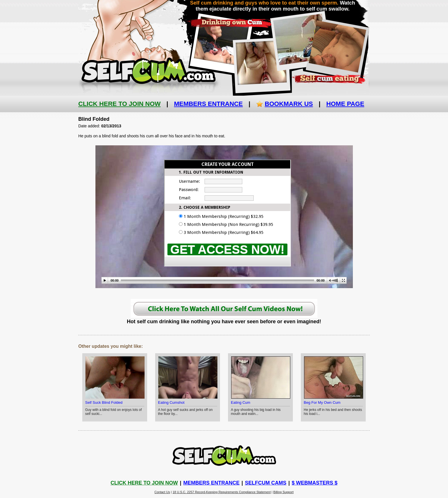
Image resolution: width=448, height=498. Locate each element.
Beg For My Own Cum (322, 402)
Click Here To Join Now (119, 104)
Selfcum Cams (266, 483)
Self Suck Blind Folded (104, 402)
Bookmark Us (289, 104)
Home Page (345, 104)
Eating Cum (241, 402)
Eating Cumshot (171, 402)
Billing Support (284, 492)
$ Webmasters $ (315, 483)
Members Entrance (208, 104)
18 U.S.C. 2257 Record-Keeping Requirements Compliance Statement (222, 492)
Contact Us (162, 492)
